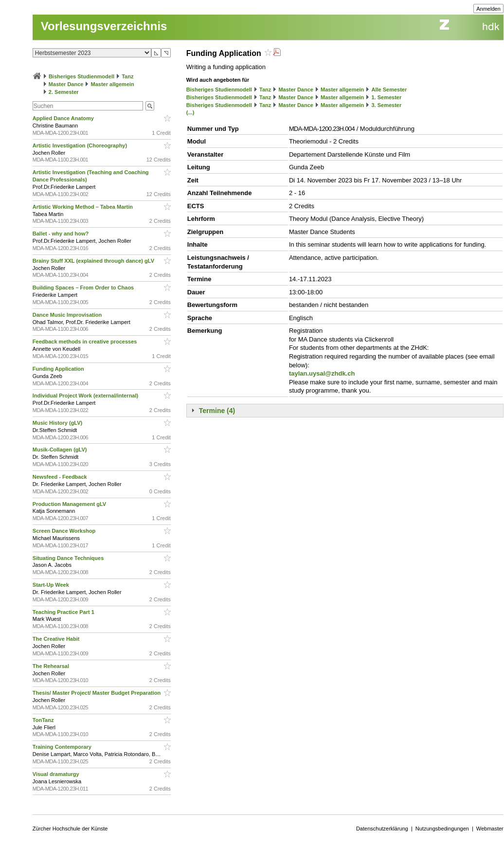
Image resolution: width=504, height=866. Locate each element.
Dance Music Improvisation (68, 315)
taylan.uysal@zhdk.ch (322, 373)
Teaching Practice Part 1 (64, 612)
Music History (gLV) (58, 423)
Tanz (127, 76)
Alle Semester (389, 90)
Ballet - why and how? (62, 234)
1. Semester (386, 97)
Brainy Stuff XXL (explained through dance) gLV (94, 261)
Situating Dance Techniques (69, 558)
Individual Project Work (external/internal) (86, 396)
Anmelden (488, 9)
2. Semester (64, 92)
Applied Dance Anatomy (64, 118)
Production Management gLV (70, 504)
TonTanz (44, 720)
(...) (190, 112)
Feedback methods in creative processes (86, 342)
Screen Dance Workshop (65, 531)
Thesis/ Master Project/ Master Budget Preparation (98, 693)
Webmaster (490, 829)
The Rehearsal (52, 666)
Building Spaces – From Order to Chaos (84, 288)
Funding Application (59, 369)
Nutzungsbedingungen (442, 829)
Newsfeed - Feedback (61, 477)
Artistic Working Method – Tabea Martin (83, 207)
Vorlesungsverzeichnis (104, 26)
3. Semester (386, 105)
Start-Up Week (52, 585)
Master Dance (66, 84)
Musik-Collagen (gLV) (61, 450)
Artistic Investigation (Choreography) (81, 145)
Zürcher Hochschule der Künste (70, 829)
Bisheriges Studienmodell (81, 76)
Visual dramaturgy (57, 774)
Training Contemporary (63, 747)
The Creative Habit (57, 639)
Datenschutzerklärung (382, 829)
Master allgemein (113, 84)
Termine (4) (217, 411)
